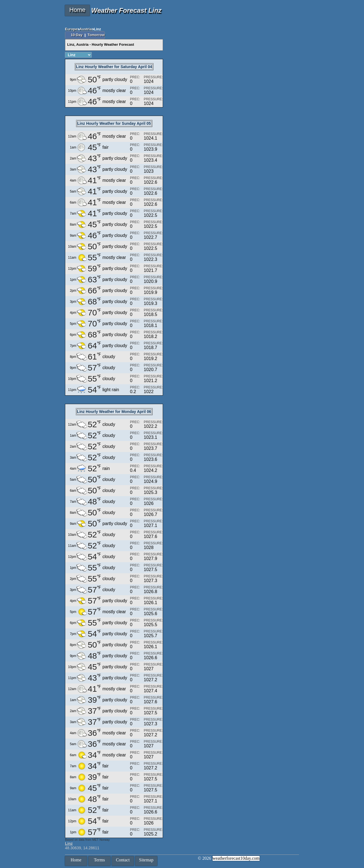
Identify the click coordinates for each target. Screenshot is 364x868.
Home (78, 10)
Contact (123, 860)
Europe (71, 29)
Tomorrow (96, 35)
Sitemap (146, 860)
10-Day (77, 35)
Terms (99, 860)
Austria (85, 29)
